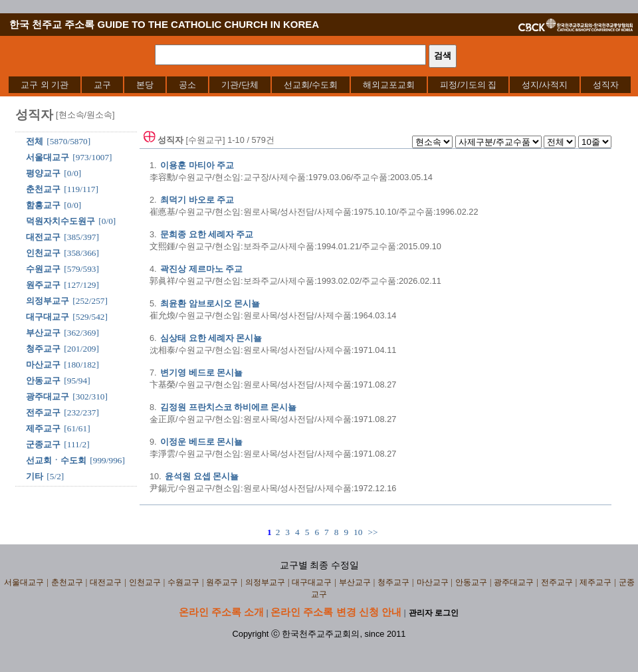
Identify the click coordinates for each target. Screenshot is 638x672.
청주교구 (43, 349)
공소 (187, 85)
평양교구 (43, 173)
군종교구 (43, 444)
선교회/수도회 (311, 85)
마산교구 (43, 365)
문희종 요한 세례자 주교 (207, 234)
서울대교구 (48, 157)
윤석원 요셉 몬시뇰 (202, 476)
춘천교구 (43, 189)
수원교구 (43, 269)
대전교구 (43, 237)
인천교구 (43, 253)
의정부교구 (48, 301)
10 (358, 532)
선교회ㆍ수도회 (56, 460)
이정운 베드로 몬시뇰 (201, 442)
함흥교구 (43, 205)
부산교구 (43, 333)
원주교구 (43, 285)
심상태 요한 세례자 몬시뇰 (211, 338)
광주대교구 (48, 396)
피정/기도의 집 (468, 85)
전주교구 (43, 412)
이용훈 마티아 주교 (197, 165)
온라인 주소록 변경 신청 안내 (336, 612)
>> (372, 532)
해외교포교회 (389, 85)
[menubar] (320, 85)
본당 (145, 85)
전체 (35, 141)
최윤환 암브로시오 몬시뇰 (210, 303)
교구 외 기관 (45, 85)
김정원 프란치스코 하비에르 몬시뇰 (228, 407)
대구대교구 (48, 317)
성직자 (606, 85)
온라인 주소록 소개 (221, 612)
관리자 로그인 (434, 613)
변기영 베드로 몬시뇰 (201, 373)
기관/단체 (240, 85)
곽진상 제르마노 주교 (201, 269)
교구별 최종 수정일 (319, 565)
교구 (102, 85)
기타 (35, 476)
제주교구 (43, 428)
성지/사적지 (545, 85)
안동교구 (43, 381)
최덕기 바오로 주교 (197, 200)
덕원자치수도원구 (60, 221)
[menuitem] (45, 85)
